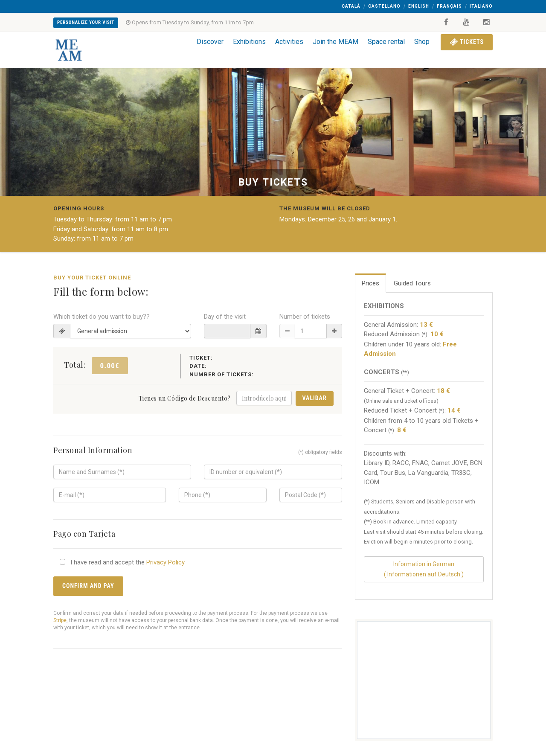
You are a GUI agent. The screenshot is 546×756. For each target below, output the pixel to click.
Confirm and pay (88, 586)
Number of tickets (305, 317)
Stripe (60, 620)
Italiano (481, 6)
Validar (315, 398)
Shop (422, 42)
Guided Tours (412, 283)
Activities (289, 42)
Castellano (384, 6)
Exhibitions (249, 42)
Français (449, 6)
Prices (370, 283)
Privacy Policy (166, 562)
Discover (210, 42)
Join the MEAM (335, 42)
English (419, 6)
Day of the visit (225, 317)
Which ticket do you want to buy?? (102, 317)
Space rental (386, 42)
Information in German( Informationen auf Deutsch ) (424, 569)
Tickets (467, 42)
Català (351, 6)
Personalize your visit (86, 22)
